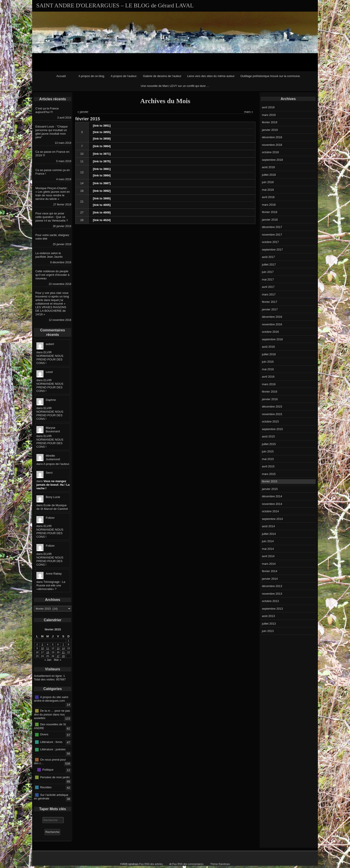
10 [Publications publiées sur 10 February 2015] (42, 648)
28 (82, 220)
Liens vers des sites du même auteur (211, 76)
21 (82, 202)
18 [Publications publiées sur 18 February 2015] (48, 652)
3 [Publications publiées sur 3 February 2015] (42, 644)
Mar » (57, 660)
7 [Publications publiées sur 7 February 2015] (63, 644)
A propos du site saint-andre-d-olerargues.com (51, 699)
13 (82, 172)
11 (82, 161)
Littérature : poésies (53, 749)
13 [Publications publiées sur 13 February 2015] (58, 648)
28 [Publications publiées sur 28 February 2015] (63, 656)
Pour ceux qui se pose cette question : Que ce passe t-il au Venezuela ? (52, 217)
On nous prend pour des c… (50, 761)
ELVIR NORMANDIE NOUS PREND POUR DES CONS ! (50, 358)
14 (82, 183)
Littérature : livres (51, 742)
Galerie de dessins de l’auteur (162, 76)
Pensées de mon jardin (55, 777)
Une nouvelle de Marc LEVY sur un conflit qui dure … (175, 86)
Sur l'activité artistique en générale (51, 797)
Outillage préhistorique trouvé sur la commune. (271, 76)
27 (82, 212)
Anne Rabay (54, 574)
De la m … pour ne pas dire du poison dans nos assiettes (52, 714)
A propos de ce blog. (92, 76)
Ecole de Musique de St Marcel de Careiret (52, 507)
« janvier (83, 112)
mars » (249, 112)
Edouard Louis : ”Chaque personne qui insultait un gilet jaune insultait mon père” (52, 132)
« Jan (48, 660)
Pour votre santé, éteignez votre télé (52, 237)
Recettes (46, 787)
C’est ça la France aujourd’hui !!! (47, 110)
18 (82, 191)
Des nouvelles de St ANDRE (50, 726)
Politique (48, 770)
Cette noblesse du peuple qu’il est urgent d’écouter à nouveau (52, 275)
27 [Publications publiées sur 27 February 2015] (58, 656)
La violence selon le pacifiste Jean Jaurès (49, 255)
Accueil (61, 76)
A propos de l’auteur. (124, 76)
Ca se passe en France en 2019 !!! (52, 154)
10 (82, 154)
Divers (44, 734)
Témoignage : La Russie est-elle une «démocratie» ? (51, 585)
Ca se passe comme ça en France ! (53, 172)
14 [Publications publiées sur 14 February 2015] (63, 648)
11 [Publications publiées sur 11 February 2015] (48, 648)
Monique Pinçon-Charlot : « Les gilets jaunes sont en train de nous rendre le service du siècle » (53, 193)
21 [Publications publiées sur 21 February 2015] (63, 652)
